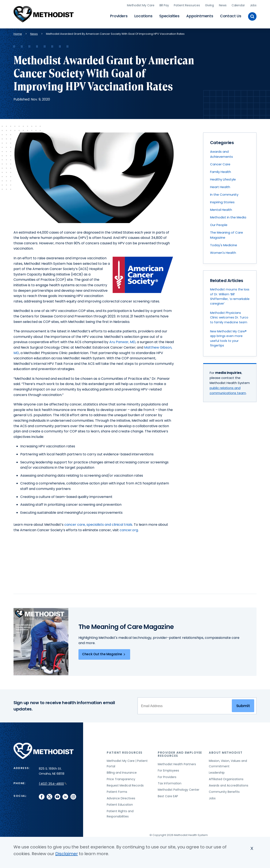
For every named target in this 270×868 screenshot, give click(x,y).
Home (18, 34)
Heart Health (220, 187)
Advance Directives (121, 798)
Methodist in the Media (228, 217)
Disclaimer (67, 854)
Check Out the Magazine (104, 654)
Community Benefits (224, 792)
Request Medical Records (125, 785)
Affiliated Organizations (226, 779)
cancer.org (129, 530)
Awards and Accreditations (229, 785)
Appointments (200, 16)
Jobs (253, 5)
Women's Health (223, 253)
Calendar (238, 5)
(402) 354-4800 (53, 784)
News (223, 5)
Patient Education (120, 805)
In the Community (224, 195)
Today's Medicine (224, 245)
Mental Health (221, 210)
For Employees (168, 770)
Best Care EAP (168, 796)
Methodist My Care (141, 5)
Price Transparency (121, 779)
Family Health (221, 172)
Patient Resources (187, 5)
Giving (209, 5)
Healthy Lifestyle (223, 179)
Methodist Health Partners (177, 764)
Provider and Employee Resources (180, 754)
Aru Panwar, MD (122, 342)
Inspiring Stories (222, 202)
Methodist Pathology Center (179, 790)
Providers (119, 16)
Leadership (217, 773)
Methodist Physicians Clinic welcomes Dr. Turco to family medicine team (229, 318)
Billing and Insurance (122, 773)
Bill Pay (164, 5)
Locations (143, 16)
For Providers (167, 777)
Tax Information (170, 783)
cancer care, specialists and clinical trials (98, 525)
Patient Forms (117, 792)
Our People (219, 225)
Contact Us (231, 16)
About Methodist (226, 753)
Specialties (169, 16)
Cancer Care (220, 164)
